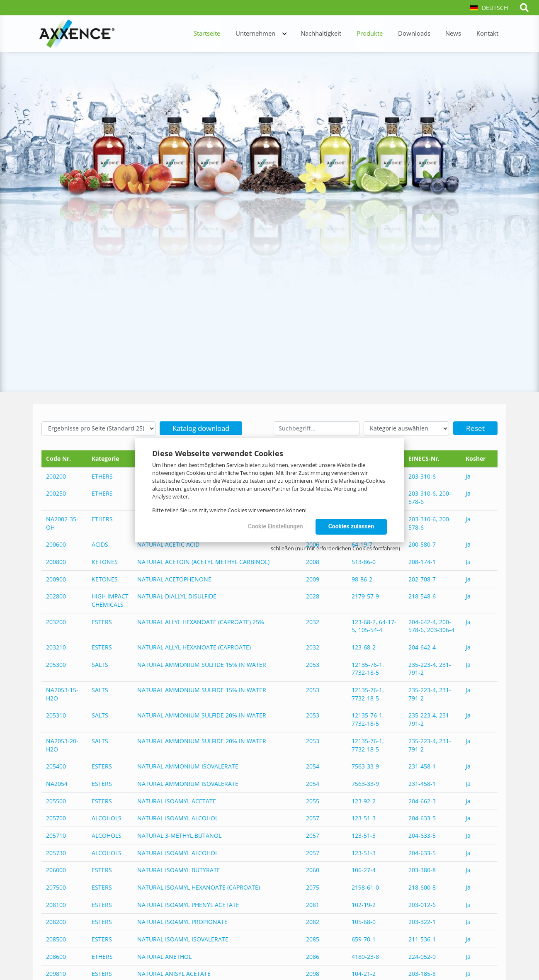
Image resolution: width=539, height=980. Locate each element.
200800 (56, 561)
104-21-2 (364, 972)
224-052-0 (422, 955)
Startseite (225, 34)
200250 (56, 493)
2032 (313, 621)
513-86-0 (364, 561)
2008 (313, 561)
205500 (56, 800)
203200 (56, 621)
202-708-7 (422, 579)
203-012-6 (422, 903)
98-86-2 (362, 579)
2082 (313, 921)
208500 (56, 938)
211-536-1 (422, 938)
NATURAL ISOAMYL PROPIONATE (182, 921)
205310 (56, 715)
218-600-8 (422, 886)
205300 (56, 664)
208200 (56, 921)
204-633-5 (422, 817)
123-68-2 (364, 647)
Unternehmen (270, 34)
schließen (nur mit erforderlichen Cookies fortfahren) (335, 548)
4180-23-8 (365, 955)
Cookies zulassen (351, 526)
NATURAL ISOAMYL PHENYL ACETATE (188, 903)
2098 (313, 972)
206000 (56, 869)
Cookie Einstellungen (276, 526)
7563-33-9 (365, 765)
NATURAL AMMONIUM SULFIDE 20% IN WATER (202, 715)
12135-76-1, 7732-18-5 (368, 668)
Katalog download (201, 428)
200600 (56, 544)
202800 (56, 596)
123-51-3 (364, 817)
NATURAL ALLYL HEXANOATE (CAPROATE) (194, 647)
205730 (56, 852)
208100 (56, 903)
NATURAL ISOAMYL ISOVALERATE (183, 938)
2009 (313, 579)
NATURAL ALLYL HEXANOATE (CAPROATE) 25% (201, 621)
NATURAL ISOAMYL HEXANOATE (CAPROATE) (199, 886)
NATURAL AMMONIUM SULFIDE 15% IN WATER (202, 664)
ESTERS (102, 621)
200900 (56, 579)
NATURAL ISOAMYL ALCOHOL (178, 817)
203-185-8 (422, 972)
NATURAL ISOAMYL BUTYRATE (179, 869)
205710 (56, 835)
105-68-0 (364, 921)
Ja (468, 476)
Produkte (379, 34)
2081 (313, 903)
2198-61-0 (365, 886)
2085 (313, 938)
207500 (56, 886)
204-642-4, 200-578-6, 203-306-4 (431, 626)
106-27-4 (364, 869)
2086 (313, 955)
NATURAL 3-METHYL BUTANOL (179, 835)
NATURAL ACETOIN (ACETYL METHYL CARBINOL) (203, 561)
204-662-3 (422, 800)
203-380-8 (422, 869)
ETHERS (102, 476)
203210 (56, 647)
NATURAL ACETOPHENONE (174, 579)
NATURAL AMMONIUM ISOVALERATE (188, 765)
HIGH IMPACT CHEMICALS (110, 600)
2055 (313, 800)
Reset (475, 428)
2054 (313, 765)
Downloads (421, 34)
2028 (313, 596)
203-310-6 (422, 476)
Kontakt (489, 34)
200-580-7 (422, 544)
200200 (56, 476)
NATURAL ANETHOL (164, 955)
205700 (56, 817)
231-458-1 (422, 765)
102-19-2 (364, 903)
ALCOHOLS (107, 817)
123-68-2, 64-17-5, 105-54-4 (374, 626)
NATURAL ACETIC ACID (168, 544)
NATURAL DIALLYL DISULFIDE (177, 596)
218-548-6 (422, 596)
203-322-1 (422, 921)
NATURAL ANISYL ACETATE (174, 972)
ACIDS (100, 544)
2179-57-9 (365, 596)
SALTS (100, 664)
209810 (56, 972)
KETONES (105, 561)
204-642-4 (422, 647)
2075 (313, 886)
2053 (313, 664)
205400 (56, 765)
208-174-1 (422, 561)
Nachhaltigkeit (333, 34)
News (457, 34)
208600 (56, 955)
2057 (313, 817)
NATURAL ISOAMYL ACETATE (177, 800)
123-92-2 (364, 800)
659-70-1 (364, 938)
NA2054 (57, 783)
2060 (313, 869)
